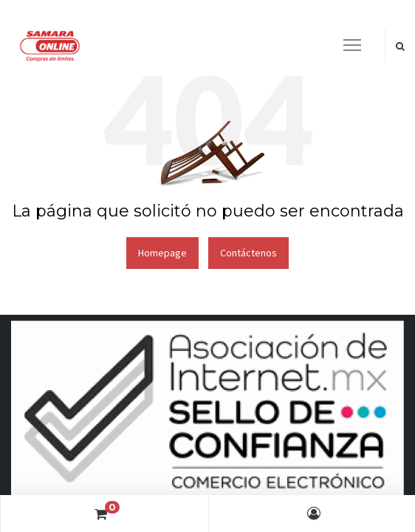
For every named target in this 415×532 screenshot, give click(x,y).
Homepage (162, 253)
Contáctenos (248, 253)
